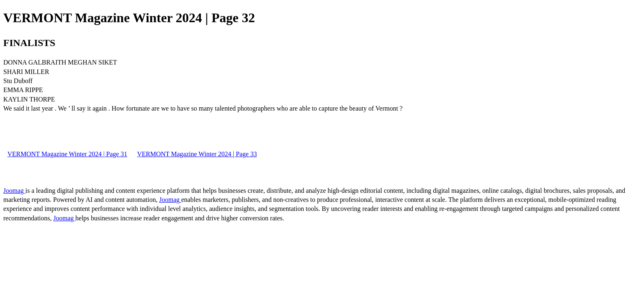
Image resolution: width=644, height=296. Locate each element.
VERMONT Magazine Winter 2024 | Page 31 (67, 154)
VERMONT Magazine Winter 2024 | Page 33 (197, 154)
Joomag (14, 191)
